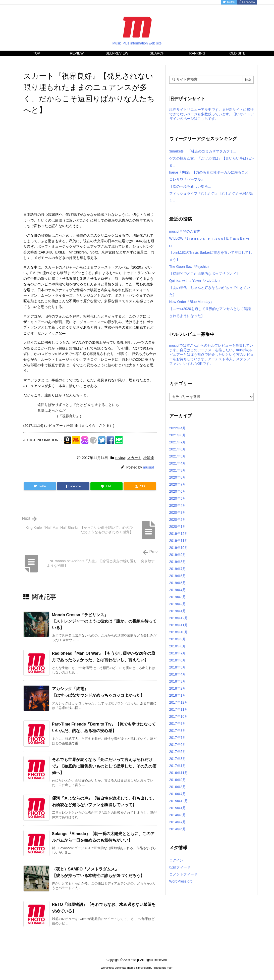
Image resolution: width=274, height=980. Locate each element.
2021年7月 (178, 442)
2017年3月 (178, 759)
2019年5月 (178, 583)
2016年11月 (179, 773)
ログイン (176, 860)
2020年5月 (178, 498)
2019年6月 (178, 576)
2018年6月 (178, 660)
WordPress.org (181, 881)
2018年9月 (178, 639)
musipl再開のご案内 (185, 231)
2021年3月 (178, 470)
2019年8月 (178, 562)
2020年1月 (178, 527)
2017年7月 (178, 738)
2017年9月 (178, 724)
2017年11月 (179, 709)
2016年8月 (178, 787)
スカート (134, 458)
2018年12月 (179, 618)
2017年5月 (178, 752)
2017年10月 (179, 716)
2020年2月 (178, 520)
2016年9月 (178, 780)
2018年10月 (179, 632)
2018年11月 (179, 625)
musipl (148, 467)
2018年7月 (178, 653)
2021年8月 (178, 435)
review (120, 458)
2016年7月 (178, 794)
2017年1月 (178, 766)
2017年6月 (178, 745)
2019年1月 (178, 611)
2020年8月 (178, 477)
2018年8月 (178, 646)
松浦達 (149, 458)
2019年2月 (178, 604)
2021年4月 (178, 463)
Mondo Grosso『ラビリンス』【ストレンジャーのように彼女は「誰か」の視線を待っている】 (104, 621)
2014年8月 (178, 815)
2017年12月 (179, 702)
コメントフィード (183, 874)
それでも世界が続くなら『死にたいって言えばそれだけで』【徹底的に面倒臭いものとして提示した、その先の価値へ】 (104, 766)
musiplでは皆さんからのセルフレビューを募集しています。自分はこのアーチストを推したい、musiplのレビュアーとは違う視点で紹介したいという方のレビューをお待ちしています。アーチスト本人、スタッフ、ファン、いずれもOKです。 (211, 354)
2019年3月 (178, 597)
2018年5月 (178, 667)
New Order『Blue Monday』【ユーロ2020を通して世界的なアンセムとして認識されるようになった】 (210, 309)
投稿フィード (180, 867)
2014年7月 (178, 822)
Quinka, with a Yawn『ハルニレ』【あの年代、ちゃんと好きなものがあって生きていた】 (210, 288)
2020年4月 (178, 505)
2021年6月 (178, 449)
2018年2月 (178, 688)
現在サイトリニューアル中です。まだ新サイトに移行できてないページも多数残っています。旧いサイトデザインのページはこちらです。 (211, 114)
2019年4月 (178, 590)
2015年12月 (179, 801)
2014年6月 (178, 829)
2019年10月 (179, 548)
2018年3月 (178, 681)
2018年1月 (178, 695)
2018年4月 (178, 674)
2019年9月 (178, 555)
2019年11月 (179, 541)
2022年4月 (178, 428)
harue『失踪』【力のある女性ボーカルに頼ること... (210, 172)
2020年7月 (178, 484)
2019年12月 (179, 534)
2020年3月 (178, 512)
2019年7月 (178, 569)
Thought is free (163, 968)
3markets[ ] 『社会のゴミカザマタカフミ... (203, 151)
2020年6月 (178, 491)
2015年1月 (178, 808)
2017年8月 (178, 731)
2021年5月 (178, 456)
